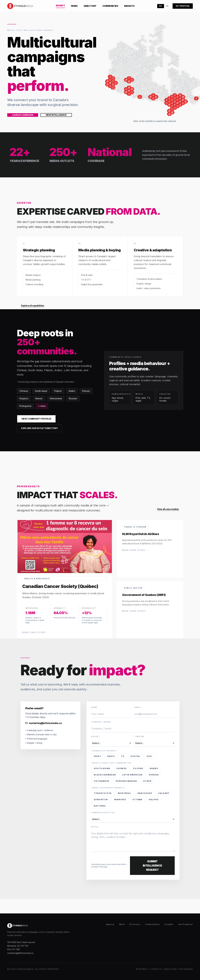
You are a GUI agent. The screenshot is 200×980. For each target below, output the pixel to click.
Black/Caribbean (105, 775)
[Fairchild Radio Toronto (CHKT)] (180, 104)
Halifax (154, 800)
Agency (60, 5)
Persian (86, 391)
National (100, 806)
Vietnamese (56, 398)
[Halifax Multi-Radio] (196, 98)
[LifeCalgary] (127, 89)
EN (161, 6)
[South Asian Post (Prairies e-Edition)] (140, 97)
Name (94, 707)
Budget (96, 736)
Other (147, 781)
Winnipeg (120, 800)
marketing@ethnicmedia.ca (44, 723)
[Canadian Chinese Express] (108, 84)
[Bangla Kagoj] (169, 113)
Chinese (24, 391)
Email (138, 707)
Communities (110, 6)
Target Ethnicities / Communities (111, 763)
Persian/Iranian (126, 781)
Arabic (72, 391)
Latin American (132, 775)
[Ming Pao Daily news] (108, 81)
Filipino (58, 391)
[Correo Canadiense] (172, 112)
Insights (129, 6)
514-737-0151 (14, 949)
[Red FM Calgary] (129, 94)
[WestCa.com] (113, 87)
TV (123, 756)
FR (167, 6)
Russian (73, 398)
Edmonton (101, 800)
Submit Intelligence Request (152, 866)
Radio (111, 756)
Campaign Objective (103, 813)
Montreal (124, 793)
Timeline (139, 736)
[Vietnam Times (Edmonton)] (127, 80)
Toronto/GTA (103, 793)
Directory (90, 6)
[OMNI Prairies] (132, 92)
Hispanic (24, 398)
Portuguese (25, 406)
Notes (95, 827)
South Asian (41, 391)
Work (74, 6)
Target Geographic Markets (108, 788)
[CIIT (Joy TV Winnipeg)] (153, 98)
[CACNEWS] (116, 83)
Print (97, 756)
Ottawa (137, 800)
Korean (39, 398)
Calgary (164, 793)
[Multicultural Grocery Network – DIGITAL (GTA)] (175, 101)
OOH (149, 756)
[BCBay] (113, 78)
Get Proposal (186, 924)
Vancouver (145, 793)
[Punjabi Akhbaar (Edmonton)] (129, 81)
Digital (136, 756)
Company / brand (101, 722)
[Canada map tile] (143, 37)
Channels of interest (104, 751)
